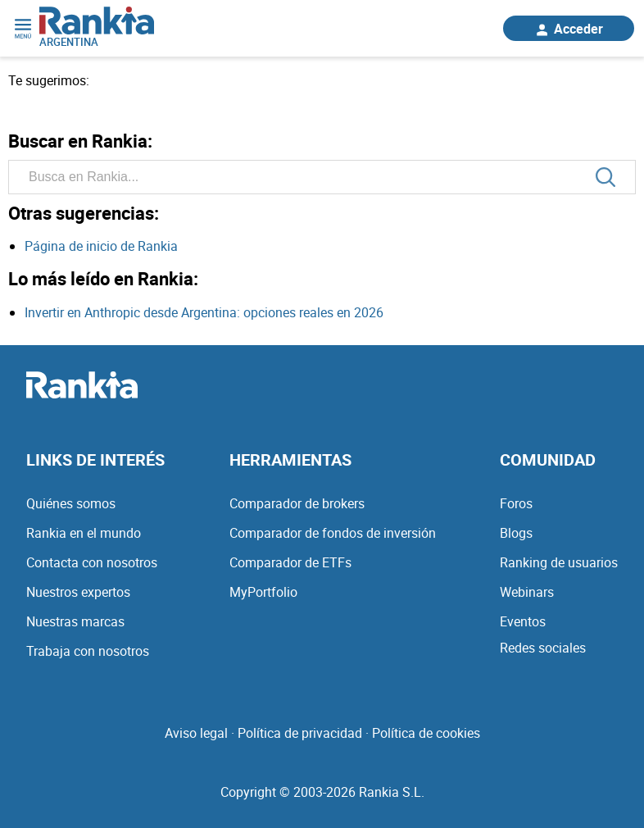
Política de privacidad (300, 733)
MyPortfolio (263, 592)
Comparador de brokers (297, 503)
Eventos (523, 621)
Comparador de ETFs (290, 562)
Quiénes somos (71, 503)
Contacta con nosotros (92, 562)
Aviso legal (196, 733)
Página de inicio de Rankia (101, 246)
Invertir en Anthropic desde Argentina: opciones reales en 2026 (204, 312)
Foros (516, 503)
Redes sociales (543, 648)
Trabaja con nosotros (88, 651)
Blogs (516, 533)
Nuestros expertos (78, 592)
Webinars (527, 592)
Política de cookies (426, 733)
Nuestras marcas (75, 621)
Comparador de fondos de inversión (333, 533)
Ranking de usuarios (559, 562)
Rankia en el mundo (84, 533)
